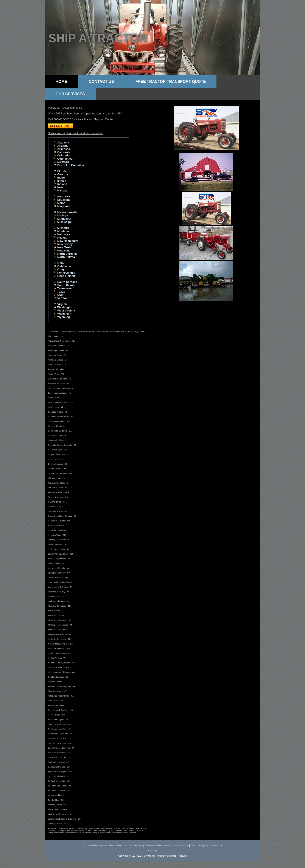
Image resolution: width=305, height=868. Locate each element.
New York (64, 251)
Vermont (63, 298)
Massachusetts (67, 212)
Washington (65, 307)
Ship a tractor (98, 38)
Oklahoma (64, 266)
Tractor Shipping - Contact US (206, 845)
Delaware (63, 162)
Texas (61, 292)
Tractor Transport (118, 845)
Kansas (62, 190)
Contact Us (101, 82)
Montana (63, 231)
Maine (61, 203)
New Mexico (65, 247)
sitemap (153, 851)
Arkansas (64, 149)
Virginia (62, 304)
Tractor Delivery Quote (95, 845)
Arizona (62, 146)
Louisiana (64, 200)
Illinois (62, 181)
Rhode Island (66, 276)
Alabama (63, 143)
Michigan (63, 215)
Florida (62, 171)
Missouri (63, 228)
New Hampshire (68, 241)
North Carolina (67, 254)
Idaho (61, 178)
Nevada (62, 238)
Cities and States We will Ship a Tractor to (166, 845)
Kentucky (64, 197)
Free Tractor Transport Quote (171, 82)
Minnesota (64, 219)
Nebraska (64, 234)
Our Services (70, 94)
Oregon (62, 269)
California (64, 152)
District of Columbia (71, 165)
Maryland (63, 206)
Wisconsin (64, 314)
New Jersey (65, 244)
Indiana (62, 184)
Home (61, 82)
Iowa (60, 187)
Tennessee (64, 288)
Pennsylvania (66, 273)
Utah (60, 295)
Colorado (63, 155)
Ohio (61, 263)
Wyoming (64, 317)
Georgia (63, 174)
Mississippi (65, 222)
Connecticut (65, 159)
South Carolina (67, 282)
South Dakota (66, 285)
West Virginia (66, 311)
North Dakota (66, 257)
